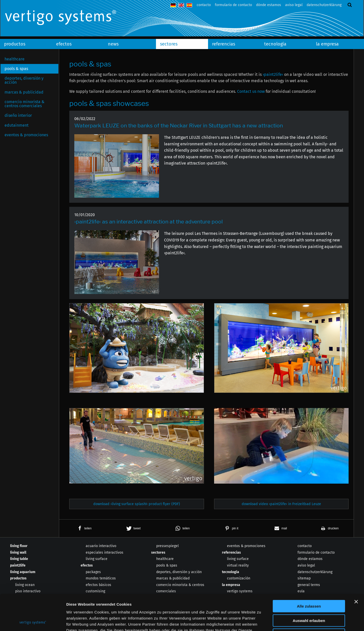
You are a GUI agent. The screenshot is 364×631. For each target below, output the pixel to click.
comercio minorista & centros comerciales (25, 104)
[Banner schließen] (356, 566)
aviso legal (294, 5)
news (113, 44)
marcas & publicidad (24, 92)
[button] (84, 528)
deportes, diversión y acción (24, 80)
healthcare (15, 59)
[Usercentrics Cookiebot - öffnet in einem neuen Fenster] (33, 621)
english (181, 5)
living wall (18, 553)
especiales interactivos (105, 553)
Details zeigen (269, 621)
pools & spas (16, 69)
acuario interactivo (101, 546)
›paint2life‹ (273, 74)
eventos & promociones (26, 135)
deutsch (173, 5)
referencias (224, 44)
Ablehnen (309, 599)
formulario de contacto (233, 5)
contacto (204, 5)
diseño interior (18, 115)
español (189, 5)
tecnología (275, 44)
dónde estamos (269, 5)
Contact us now (251, 91)
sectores (169, 44)
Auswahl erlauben (309, 585)
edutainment (17, 125)
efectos (64, 44)
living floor (19, 546)
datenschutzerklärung (324, 5)
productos (15, 44)
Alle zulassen (309, 570)
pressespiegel (167, 546)
